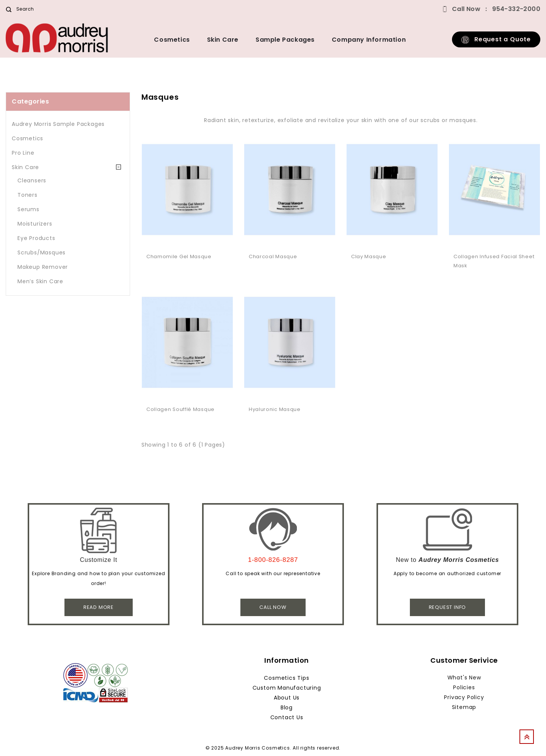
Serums (28, 209)
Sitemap (464, 707)
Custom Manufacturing (287, 688)
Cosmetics (172, 40)
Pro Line (23, 153)
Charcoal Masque (273, 256)
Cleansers (32, 180)
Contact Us (287, 717)
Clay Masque (369, 256)
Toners (27, 195)
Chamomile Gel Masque (179, 256)
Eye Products (36, 238)
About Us (287, 698)
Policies (464, 687)
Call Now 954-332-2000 (496, 9)
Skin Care (223, 40)
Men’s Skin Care (40, 281)
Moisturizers (35, 224)
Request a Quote (496, 39)
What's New (464, 678)
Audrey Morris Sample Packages (58, 124)
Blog (287, 707)
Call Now (273, 607)
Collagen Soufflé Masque (180, 409)
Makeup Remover (43, 267)
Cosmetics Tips (286, 678)
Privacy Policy (464, 697)
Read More (99, 607)
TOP (529, 739)
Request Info (448, 607)
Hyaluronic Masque (275, 409)
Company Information (369, 40)
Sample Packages (285, 40)
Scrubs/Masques (42, 253)
